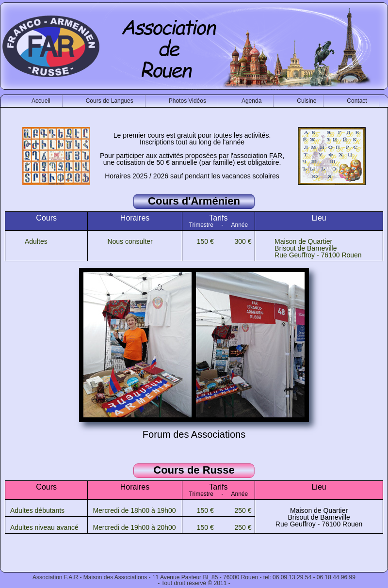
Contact (357, 101)
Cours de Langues (110, 101)
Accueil (41, 101)
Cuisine (307, 101)
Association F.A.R (55, 577)
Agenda (251, 101)
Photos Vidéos (187, 101)
